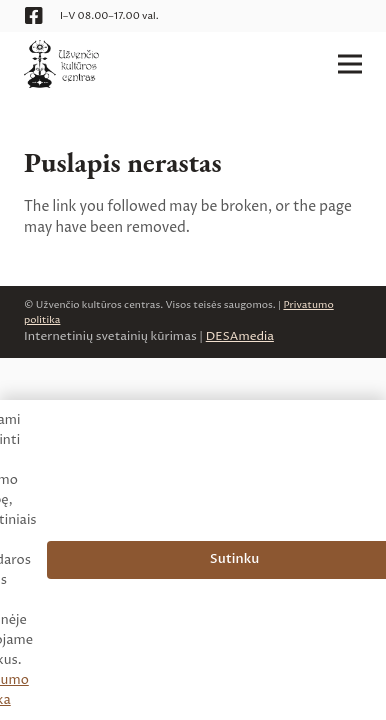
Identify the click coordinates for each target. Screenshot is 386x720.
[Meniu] (350, 64)
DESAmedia (240, 336)
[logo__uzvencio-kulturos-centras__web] (61, 64)
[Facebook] (34, 16)
